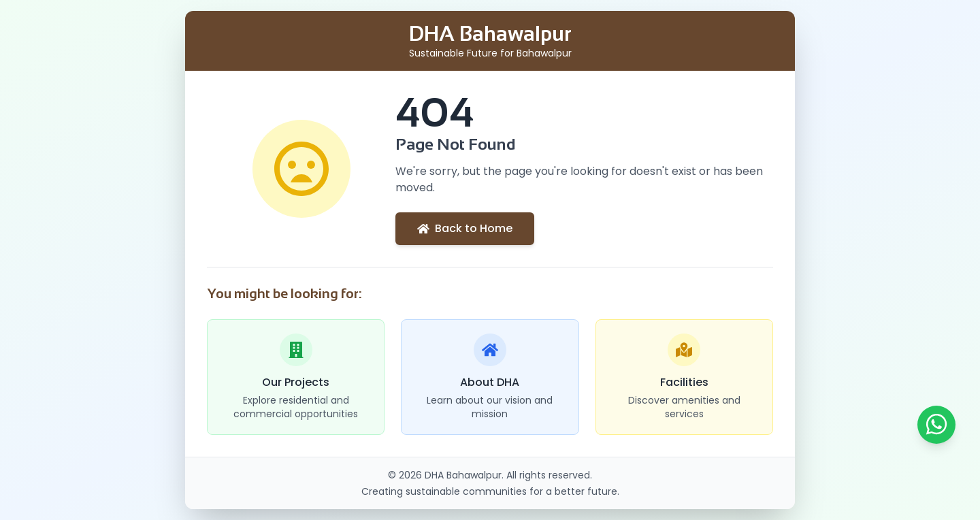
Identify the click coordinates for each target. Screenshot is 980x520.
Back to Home (465, 228)
